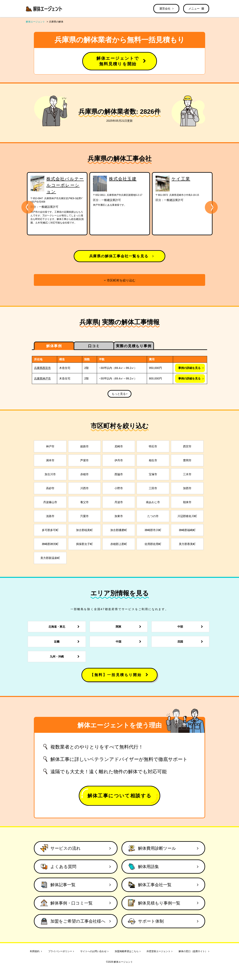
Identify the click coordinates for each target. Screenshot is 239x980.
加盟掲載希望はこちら (128, 951)
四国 (191, 642)
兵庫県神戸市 (42, 378)
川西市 (84, 488)
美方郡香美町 (187, 544)
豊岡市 (187, 460)
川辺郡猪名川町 (187, 516)
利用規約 (36, 951)
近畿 (68, 642)
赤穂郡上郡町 (119, 544)
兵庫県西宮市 (42, 368)
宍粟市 (84, 516)
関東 (130, 627)
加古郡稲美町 (84, 530)
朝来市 (187, 502)
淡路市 (50, 516)
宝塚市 (153, 474)
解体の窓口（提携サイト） (194, 951)
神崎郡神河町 (50, 544)
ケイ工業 (181, 179)
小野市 (119, 488)
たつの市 (153, 516)
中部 (191, 627)
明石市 (153, 446)
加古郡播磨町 (119, 530)
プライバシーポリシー (61, 951)
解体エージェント (35, 22)
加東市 (119, 516)
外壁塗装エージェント (159, 951)
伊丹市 (119, 460)
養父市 (84, 502)
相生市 (153, 460)
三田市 (153, 488)
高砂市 (50, 488)
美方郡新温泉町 (50, 558)
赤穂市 (84, 474)
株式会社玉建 (123, 179)
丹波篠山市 (50, 502)
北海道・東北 (65, 627)
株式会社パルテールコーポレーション (65, 185)
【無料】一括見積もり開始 (119, 675)
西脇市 (119, 474)
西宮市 (187, 446)
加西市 (187, 488)
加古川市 (50, 474)
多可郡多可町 (50, 530)
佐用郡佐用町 (153, 544)
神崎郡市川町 (153, 530)
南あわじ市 (153, 502)
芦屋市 (84, 460)
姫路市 (84, 446)
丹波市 (119, 502)
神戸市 (50, 446)
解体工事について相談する (120, 796)
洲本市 (50, 460)
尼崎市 (119, 446)
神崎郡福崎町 (187, 530)
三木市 (187, 474)
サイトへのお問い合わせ (94, 951)
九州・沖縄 (66, 657)
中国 (130, 642)
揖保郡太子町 (84, 544)
